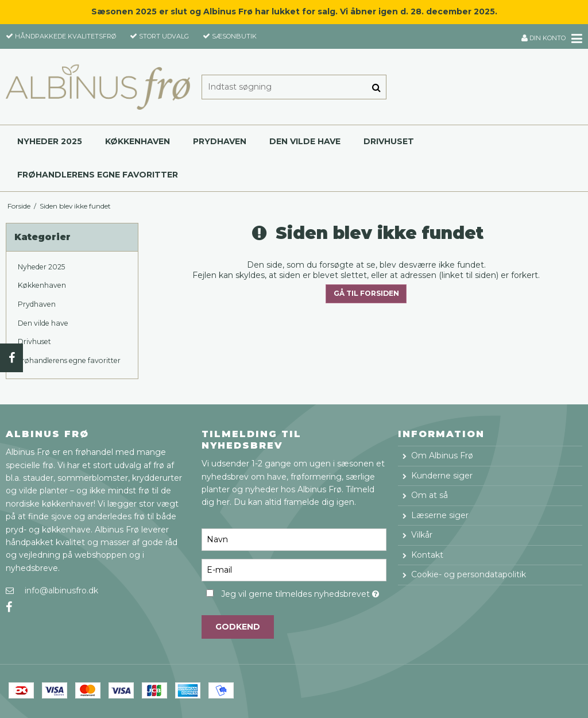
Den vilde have (305, 141)
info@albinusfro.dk (61, 590)
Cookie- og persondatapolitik (469, 574)
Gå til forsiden (366, 293)
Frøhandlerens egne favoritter (98, 175)
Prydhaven (220, 141)
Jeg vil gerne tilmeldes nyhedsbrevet (303, 592)
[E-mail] (294, 569)
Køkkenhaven (138, 141)
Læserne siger (440, 515)
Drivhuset (389, 141)
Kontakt (427, 555)
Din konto (543, 38)
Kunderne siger (442, 476)
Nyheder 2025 (50, 141)
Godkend (238, 627)
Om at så (430, 495)
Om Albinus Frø (442, 455)
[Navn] (294, 539)
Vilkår (422, 535)
